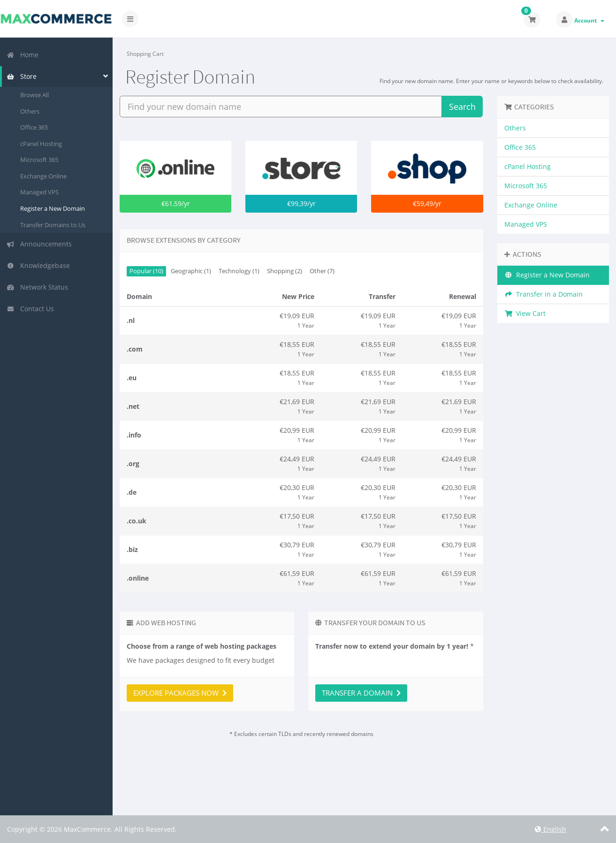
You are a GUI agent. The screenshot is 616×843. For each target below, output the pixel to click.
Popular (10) (146, 271)
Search (462, 107)
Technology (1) (239, 271)
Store (22, 76)
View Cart (525, 313)
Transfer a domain (361, 693)
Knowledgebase (38, 265)
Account (589, 20)
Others (30, 111)
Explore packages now (180, 693)
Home (23, 55)
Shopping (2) (285, 271)
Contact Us (30, 309)
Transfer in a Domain (544, 294)
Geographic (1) (191, 271)
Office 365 (34, 127)
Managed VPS (39, 192)
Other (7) (322, 271)
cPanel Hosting (41, 144)
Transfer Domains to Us (53, 225)
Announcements (39, 244)
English (551, 829)
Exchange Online (43, 176)
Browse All (34, 95)
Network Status (37, 287)
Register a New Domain (53, 208)
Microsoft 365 (39, 160)
